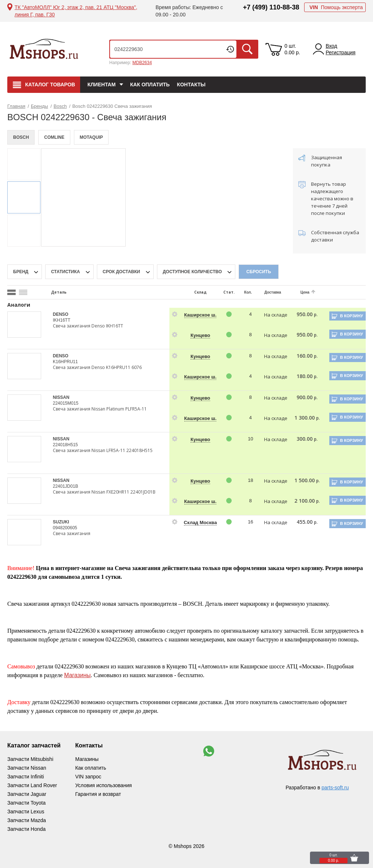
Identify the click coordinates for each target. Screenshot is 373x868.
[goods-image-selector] (25, 325)
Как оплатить (150, 85)
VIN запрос (88, 777)
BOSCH (21, 137)
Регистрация (341, 52)
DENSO (61, 314)
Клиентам (101, 85)
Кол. (248, 292)
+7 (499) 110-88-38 (271, 7)
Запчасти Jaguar (27, 794)
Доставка (273, 292)
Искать (247, 49)
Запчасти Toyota (26, 803)
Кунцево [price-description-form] (200, 335)
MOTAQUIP (91, 137)
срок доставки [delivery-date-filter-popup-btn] (122, 272)
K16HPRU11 (65, 362)
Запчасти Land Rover (32, 785)
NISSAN (61, 397)
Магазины (77, 675)
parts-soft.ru (335, 788)
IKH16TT (62, 320)
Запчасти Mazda (27, 820)
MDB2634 (142, 63)
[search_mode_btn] (11, 292)
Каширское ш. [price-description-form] (201, 315)
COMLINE (54, 137)
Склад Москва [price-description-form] (201, 523)
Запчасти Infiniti (26, 777)
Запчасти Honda (26, 829)
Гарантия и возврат (98, 794)
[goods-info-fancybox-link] (175, 314)
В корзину (351, 316)
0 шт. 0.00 (292, 49)
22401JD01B (65, 486)
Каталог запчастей (34, 745)
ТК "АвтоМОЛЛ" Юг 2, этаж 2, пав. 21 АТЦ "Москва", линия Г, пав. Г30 (76, 11)
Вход (331, 46)
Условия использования (103, 785)
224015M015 (66, 403)
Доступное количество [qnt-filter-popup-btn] (193, 272)
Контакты (191, 85)
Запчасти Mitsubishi (30, 759)
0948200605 (65, 528)
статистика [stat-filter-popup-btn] (66, 272)
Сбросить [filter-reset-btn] (259, 272)
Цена (305, 292)
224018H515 (65, 445)
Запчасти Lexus (26, 812)
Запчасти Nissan (27, 768)
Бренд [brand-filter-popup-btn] (21, 272)
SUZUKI (61, 522)
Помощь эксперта (336, 7)
